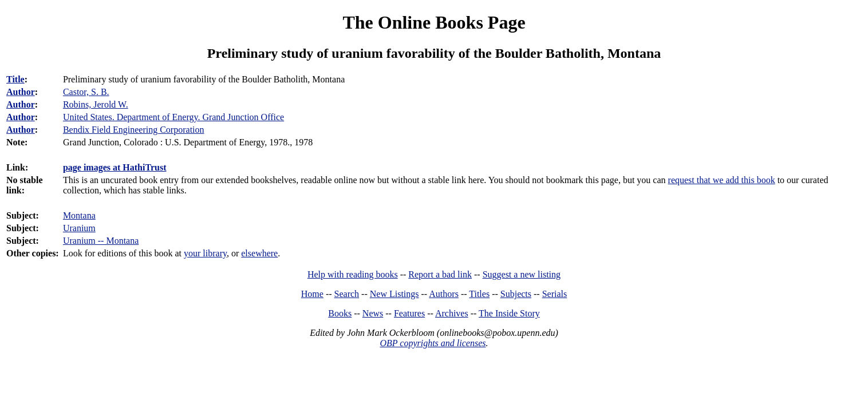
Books (340, 313)
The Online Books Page (434, 22)
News (373, 313)
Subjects (516, 294)
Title (15, 79)
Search (347, 294)
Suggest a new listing (522, 274)
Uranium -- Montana (101, 241)
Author (21, 92)
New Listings (394, 294)
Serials (555, 294)
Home (312, 294)
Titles (479, 294)
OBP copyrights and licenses (433, 343)
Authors (444, 294)
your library (205, 253)
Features (409, 313)
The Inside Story (509, 313)
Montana (79, 215)
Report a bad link (440, 274)
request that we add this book (722, 180)
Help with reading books (353, 274)
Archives (452, 313)
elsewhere (259, 253)
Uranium (79, 228)
